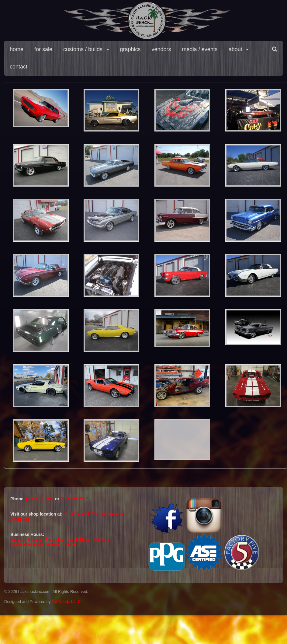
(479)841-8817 (74, 499)
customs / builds (83, 49)
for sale (43, 49)
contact (19, 67)
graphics (130, 49)
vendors (161, 49)
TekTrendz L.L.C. (67, 602)
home (17, 49)
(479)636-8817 (40, 499)
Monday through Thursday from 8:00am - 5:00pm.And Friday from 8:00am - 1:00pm (60, 542)
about (235, 49)
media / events (200, 49)
